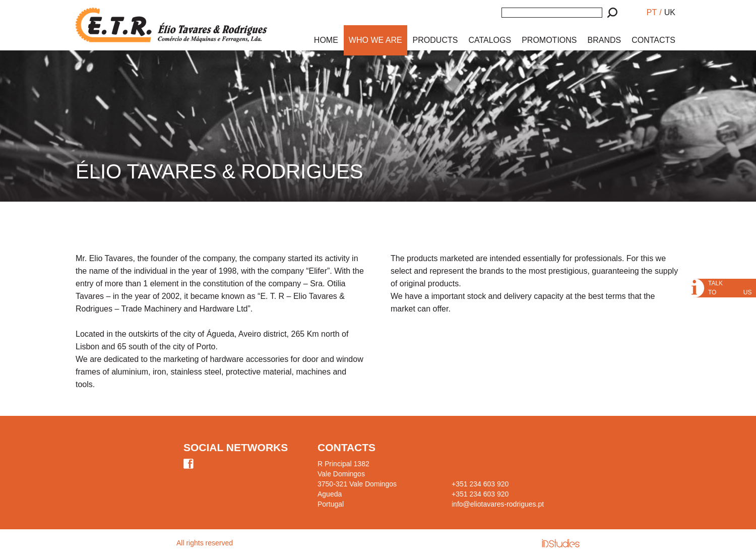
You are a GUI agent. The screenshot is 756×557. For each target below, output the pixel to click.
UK (670, 12)
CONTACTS (653, 40)
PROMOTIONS (549, 40)
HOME (326, 40)
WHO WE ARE (375, 40)
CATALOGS (490, 40)
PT (652, 12)
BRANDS (605, 40)
